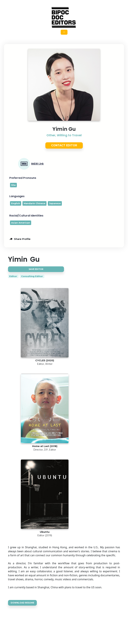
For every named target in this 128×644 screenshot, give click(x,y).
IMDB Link (37, 164)
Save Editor (36, 269)
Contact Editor (64, 145)
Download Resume (22, 603)
